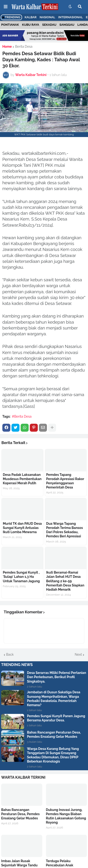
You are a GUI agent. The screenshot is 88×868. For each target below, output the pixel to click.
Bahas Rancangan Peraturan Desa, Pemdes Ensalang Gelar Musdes (54, 734)
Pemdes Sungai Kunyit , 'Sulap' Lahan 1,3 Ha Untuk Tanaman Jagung (21, 577)
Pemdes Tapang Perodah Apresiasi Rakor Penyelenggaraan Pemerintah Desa (65, 481)
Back (10, 655)
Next (78, 655)
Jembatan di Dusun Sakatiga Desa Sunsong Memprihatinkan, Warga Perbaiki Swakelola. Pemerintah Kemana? (54, 699)
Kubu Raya (31, 25)
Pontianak (10, 25)
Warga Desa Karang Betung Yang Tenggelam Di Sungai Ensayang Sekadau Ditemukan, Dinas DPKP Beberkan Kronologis (53, 755)
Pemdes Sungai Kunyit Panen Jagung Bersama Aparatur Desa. (56, 718)
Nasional (47, 17)
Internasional (70, 17)
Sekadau (49, 25)
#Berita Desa (22, 416)
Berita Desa (24, 47)
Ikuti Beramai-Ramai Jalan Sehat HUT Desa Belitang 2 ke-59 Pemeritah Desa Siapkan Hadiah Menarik (65, 581)
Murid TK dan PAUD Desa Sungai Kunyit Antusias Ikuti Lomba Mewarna (22, 528)
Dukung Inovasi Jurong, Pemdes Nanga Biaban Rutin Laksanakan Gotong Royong (66, 816)
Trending (11, 17)
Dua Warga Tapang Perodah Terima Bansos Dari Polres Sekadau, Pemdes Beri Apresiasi (65, 530)
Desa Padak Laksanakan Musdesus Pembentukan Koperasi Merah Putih (22, 479)
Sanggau (67, 25)
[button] (6, 7)
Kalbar (31, 17)
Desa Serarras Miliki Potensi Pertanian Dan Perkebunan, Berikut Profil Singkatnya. (57, 677)
